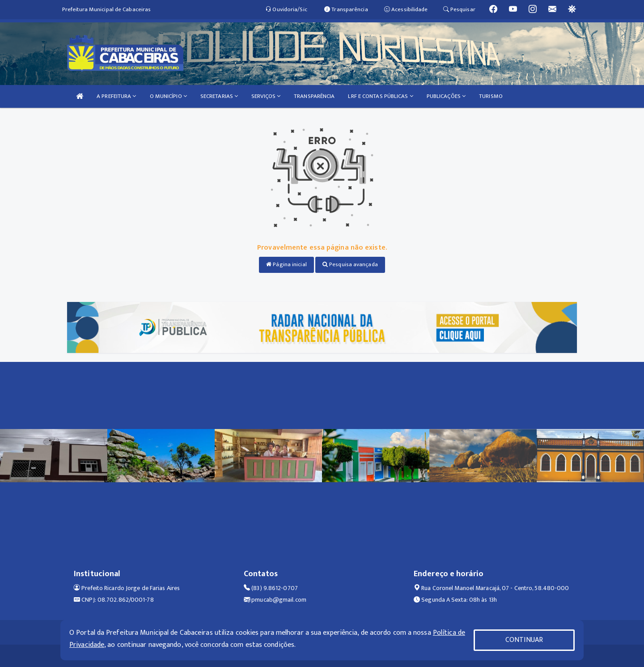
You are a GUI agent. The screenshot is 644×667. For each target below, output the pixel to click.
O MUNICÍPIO (168, 96)
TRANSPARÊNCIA (314, 96)
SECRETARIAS (219, 96)
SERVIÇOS (266, 96)
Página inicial (286, 264)
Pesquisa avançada (350, 264)
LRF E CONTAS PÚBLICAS (380, 96)
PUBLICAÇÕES (446, 96)
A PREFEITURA (116, 96)
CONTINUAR (524, 640)
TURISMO (491, 96)
